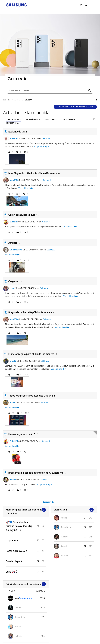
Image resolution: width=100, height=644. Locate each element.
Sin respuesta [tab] (12, 123)
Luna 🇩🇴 (11, 572)
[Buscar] (50, 91)
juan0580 (14, 180)
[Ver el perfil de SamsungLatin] (26, 598)
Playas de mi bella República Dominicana (31, 312)
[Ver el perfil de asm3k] (18, 608)
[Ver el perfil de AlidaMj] (65, 537)
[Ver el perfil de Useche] (64, 556)
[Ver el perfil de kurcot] (64, 546)
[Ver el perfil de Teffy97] (19, 636)
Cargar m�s (49, 502)
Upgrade (11, 540)
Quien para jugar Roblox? (22, 215)
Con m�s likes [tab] (33, 119)
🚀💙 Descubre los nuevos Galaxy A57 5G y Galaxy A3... (19, 526)
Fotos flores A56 (16, 551)
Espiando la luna (18, 132)
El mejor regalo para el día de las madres (31, 354)
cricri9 (13, 288)
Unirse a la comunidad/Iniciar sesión (75, 107)
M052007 (14, 139)
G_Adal (13, 361)
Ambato (13, 243)
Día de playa (13, 561)
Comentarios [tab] (51, 119)
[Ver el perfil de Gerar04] (19, 627)
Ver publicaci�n (41, 147)
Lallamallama (16, 250)
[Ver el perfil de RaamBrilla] (66, 527)
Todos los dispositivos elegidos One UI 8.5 (32, 396)
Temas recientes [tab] (13, 119)
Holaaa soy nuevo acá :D (22, 434)
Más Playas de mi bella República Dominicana (34, 173)
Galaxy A (46, 139)
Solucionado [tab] (69, 119)
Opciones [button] (92, 100)
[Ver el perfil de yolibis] (64, 518)
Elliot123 (14, 222)
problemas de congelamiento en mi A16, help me (36, 473)
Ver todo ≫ (26, 510)
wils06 (13, 480)
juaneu (13, 403)
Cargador (14, 281)
